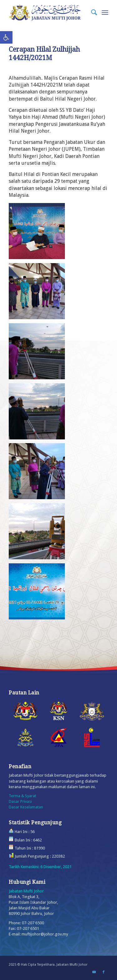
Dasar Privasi (20, 801)
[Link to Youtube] (94, 972)
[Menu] (105, 12)
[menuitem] (91, 12)
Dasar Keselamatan (26, 807)
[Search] (91, 12)
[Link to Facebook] (104, 972)
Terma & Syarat (22, 796)
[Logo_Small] (49, 12)
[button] (6, 37)
